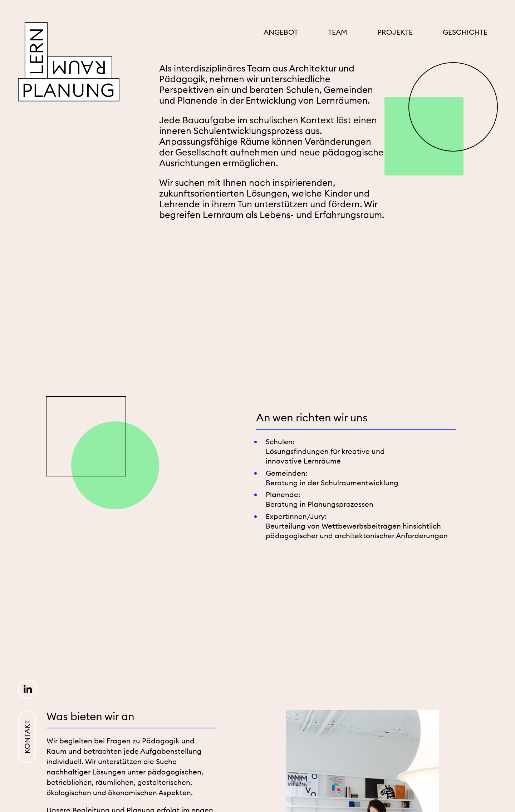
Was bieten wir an (90, 716)
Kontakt (27, 737)
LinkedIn (28, 689)
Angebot (281, 32)
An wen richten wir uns (312, 417)
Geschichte (465, 32)
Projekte (395, 32)
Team (338, 32)
